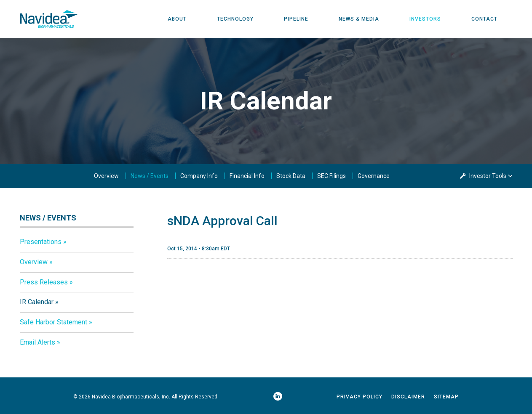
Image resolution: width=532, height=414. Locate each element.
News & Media (359, 19)
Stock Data (291, 176)
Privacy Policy (360, 397)
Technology (235, 19)
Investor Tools (488, 176)
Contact (484, 19)
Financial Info (247, 176)
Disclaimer (408, 397)
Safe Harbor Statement (53, 322)
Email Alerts (37, 342)
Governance (374, 176)
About (177, 19)
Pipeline (296, 19)
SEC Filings (331, 176)
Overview (106, 176)
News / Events (150, 176)
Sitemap (446, 397)
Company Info (199, 176)
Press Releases (44, 282)
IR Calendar (37, 302)
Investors (425, 19)
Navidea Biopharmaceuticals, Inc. (131, 397)
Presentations (41, 242)
